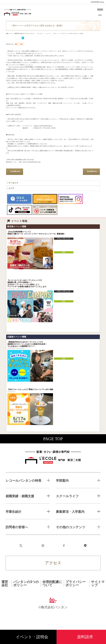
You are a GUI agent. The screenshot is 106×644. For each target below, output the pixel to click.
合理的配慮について (52, 583)
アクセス (53, 563)
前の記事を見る (92, 171)
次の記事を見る (15, 171)
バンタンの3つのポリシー (26, 583)
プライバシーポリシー (76, 583)
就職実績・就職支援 (20, 496)
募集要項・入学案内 (70, 512)
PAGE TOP (53, 439)
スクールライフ (67, 496)
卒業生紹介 (14, 512)
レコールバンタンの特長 (24, 480)
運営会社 (5, 583)
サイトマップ (98, 583)
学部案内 (62, 480)
